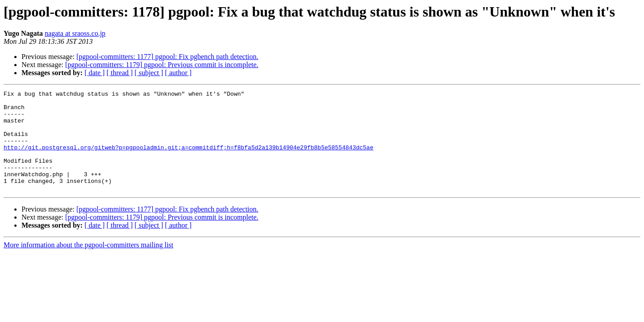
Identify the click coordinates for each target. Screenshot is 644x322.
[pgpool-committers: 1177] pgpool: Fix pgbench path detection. (167, 57)
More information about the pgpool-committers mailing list (89, 265)
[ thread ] (120, 73)
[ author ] (178, 73)
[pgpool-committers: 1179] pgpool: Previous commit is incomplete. (162, 65)
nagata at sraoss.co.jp (75, 33)
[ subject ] (149, 73)
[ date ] (95, 73)
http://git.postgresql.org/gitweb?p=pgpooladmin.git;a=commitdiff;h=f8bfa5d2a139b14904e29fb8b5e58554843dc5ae (189, 159)
